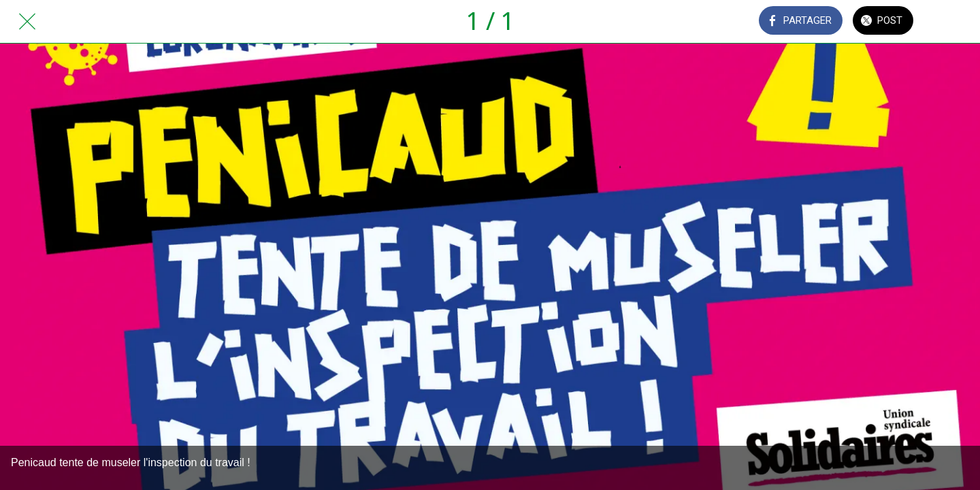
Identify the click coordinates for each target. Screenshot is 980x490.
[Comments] (953, 22)
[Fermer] (27, 22)
